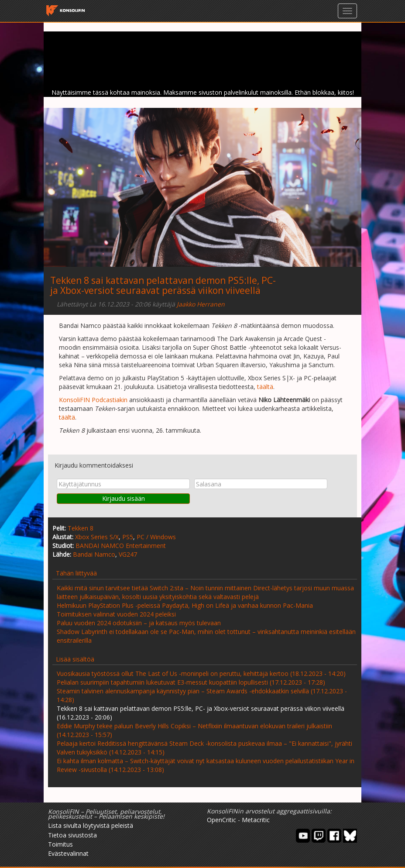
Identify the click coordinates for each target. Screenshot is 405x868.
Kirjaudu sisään (124, 498)
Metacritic (256, 820)
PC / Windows (156, 537)
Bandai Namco (94, 554)
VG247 (128, 554)
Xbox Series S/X (97, 537)
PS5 (128, 537)
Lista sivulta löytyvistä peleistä (91, 825)
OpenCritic (221, 820)
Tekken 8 (81, 528)
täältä (265, 387)
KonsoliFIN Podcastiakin (93, 400)
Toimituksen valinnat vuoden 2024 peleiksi (116, 614)
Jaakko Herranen (201, 304)
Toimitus (60, 844)
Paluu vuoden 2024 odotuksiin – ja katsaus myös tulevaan (139, 623)
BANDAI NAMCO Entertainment (121, 546)
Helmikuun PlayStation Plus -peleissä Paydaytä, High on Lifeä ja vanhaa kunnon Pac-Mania (185, 605)
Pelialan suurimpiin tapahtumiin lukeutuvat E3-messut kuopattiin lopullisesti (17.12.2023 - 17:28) (191, 682)
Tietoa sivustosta (72, 835)
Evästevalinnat (68, 853)
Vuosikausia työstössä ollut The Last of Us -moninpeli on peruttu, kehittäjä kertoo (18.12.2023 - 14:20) (201, 673)
